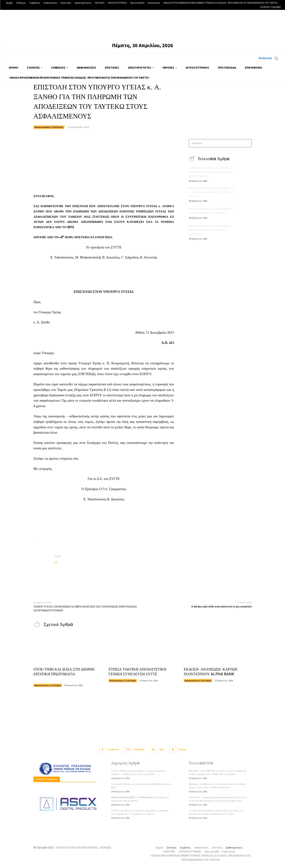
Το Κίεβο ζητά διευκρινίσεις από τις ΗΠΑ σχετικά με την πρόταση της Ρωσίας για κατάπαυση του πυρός (216, 812)
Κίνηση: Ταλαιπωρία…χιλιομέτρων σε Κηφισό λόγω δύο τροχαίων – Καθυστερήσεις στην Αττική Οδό (138, 773)
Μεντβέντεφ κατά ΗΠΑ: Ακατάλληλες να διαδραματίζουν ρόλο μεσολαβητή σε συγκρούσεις (210, 229)
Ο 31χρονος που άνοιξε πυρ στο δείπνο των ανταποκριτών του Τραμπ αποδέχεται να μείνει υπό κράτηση (211, 172)
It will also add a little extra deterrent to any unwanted (221, 607)
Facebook (114, 750)
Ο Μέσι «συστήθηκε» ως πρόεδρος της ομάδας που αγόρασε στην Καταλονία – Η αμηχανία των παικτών (140, 812)
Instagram (139, 750)
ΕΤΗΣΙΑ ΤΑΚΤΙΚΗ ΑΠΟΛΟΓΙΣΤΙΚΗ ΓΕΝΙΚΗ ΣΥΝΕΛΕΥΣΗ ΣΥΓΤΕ (137, 672)
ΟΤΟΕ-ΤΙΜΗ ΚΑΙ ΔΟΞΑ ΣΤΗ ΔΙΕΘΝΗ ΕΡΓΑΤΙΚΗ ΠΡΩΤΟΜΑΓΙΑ (64, 674)
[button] (270, 58)
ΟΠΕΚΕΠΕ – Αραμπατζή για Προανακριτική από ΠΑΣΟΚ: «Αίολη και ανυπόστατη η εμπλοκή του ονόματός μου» (218, 799)
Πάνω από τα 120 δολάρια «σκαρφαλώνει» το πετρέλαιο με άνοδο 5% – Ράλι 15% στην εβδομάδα (212, 191)
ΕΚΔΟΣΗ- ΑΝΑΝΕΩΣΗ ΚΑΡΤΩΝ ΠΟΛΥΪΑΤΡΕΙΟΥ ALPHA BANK (211, 672)
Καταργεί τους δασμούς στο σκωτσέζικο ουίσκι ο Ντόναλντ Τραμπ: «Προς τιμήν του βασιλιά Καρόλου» (217, 786)
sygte (58, 556)
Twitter (182, 750)
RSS (162, 750)
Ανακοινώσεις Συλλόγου (49, 127)
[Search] (248, 143)
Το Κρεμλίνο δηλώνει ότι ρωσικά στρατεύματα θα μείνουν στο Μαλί (141, 786)
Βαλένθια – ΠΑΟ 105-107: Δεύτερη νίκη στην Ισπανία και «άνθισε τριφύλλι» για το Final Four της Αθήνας (218, 773)
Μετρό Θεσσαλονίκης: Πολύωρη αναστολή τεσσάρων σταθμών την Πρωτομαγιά (211, 210)
